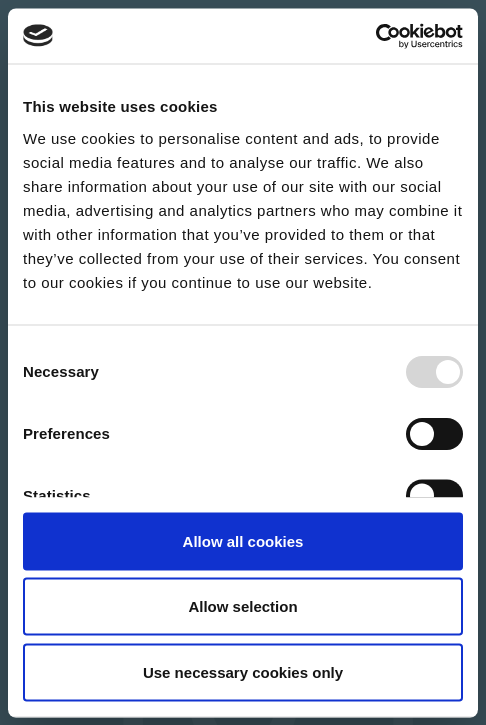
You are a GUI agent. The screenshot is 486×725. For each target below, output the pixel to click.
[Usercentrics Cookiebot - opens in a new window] (375, 36)
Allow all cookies (243, 540)
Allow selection (242, 606)
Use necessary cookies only (243, 671)
